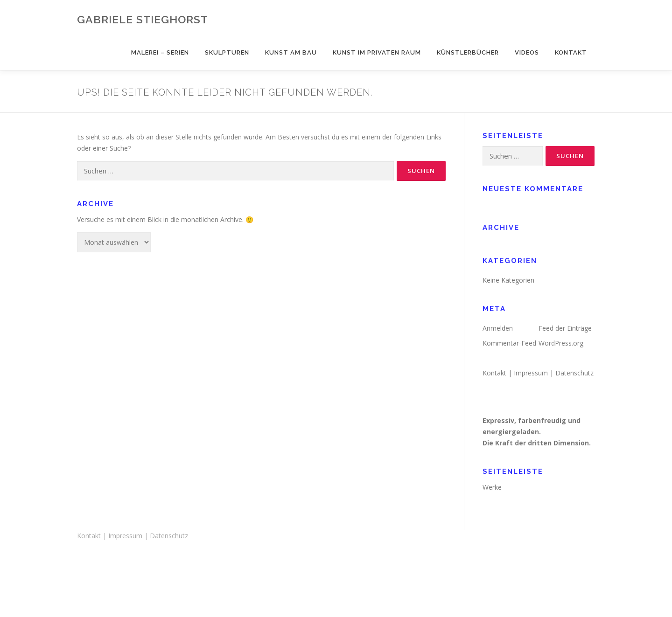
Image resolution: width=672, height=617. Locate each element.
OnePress (356, 595)
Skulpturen (227, 52)
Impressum (531, 373)
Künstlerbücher (468, 52)
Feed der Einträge (565, 328)
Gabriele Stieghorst (143, 19)
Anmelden (498, 328)
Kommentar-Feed (509, 343)
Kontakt (571, 52)
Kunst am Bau (291, 52)
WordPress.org (561, 343)
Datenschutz (574, 373)
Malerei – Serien (160, 52)
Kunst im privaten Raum (377, 52)
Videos (527, 52)
